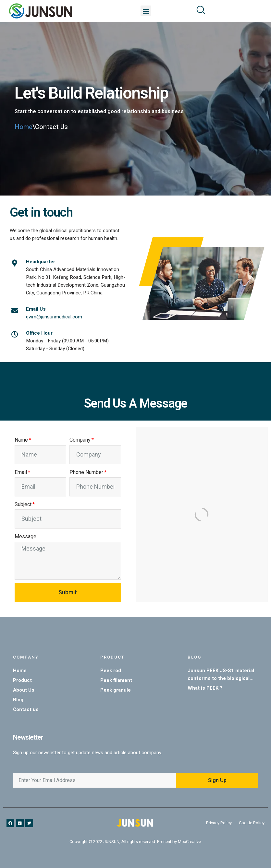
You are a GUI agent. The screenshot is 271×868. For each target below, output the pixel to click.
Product (112, 657)
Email (21, 472)
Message (25, 536)
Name (21, 440)
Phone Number (86, 472)
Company (80, 440)
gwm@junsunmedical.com (54, 317)
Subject (23, 504)
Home (24, 127)
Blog (194, 657)
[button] (146, 11)
